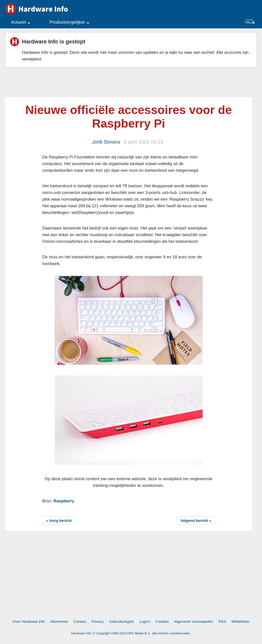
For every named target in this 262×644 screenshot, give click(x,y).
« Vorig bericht (59, 521)
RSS (222, 621)
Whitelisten (240, 621)
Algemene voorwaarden (193, 621)
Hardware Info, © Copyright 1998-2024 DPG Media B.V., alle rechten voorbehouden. (131, 633)
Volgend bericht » (196, 521)
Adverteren (59, 621)
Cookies (162, 621)
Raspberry (64, 501)
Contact (80, 621)
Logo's (145, 621)
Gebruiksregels (121, 621)
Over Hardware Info (29, 621)
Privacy (98, 621)
